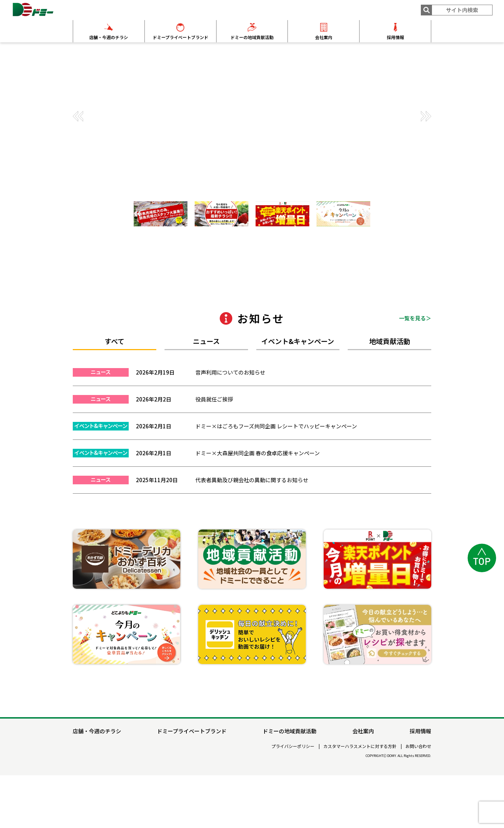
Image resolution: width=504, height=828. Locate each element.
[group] (252, 119)
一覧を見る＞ (415, 374)
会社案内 (324, 37)
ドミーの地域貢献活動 (252, 37)
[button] (426, 116)
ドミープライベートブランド (180, 37)
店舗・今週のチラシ (109, 37)
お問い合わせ (418, 799)
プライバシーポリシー (293, 799)
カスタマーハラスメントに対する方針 (360, 799)
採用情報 (395, 37)
